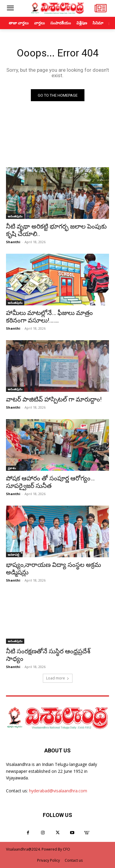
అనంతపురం (15, 216)
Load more (58, 678)
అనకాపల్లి (13, 555)
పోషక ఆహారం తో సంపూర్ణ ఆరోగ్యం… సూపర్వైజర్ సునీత (50, 482)
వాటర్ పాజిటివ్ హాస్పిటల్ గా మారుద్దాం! (54, 399)
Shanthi (13, 242)
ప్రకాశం (12, 468)
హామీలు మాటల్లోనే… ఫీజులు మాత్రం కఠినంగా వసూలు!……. (49, 317)
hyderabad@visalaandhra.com (58, 791)
